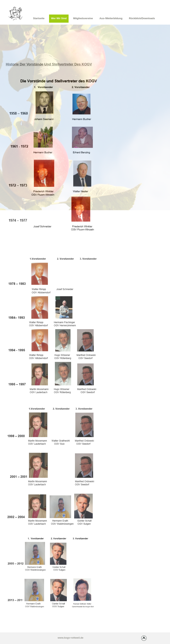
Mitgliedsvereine (83, 18)
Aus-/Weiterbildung (111, 18)
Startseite (39, 18)
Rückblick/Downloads (142, 18)
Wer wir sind (59, 18)
